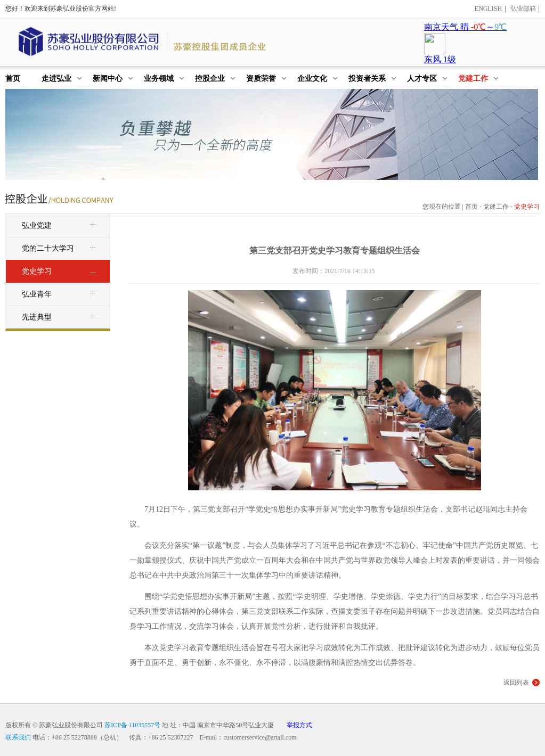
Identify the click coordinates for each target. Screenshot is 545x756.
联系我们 (18, 737)
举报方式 (299, 725)
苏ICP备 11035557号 (132, 725)
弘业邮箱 (523, 9)
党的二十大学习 (60, 249)
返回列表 (516, 683)
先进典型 (60, 318)
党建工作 (496, 207)
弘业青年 (60, 295)
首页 (471, 207)
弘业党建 (60, 226)
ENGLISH (488, 9)
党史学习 (60, 272)
